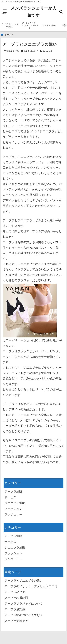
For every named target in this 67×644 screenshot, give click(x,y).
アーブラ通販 (13, 492)
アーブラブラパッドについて (24, 604)
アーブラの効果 (49, 25)
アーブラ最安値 (15, 609)
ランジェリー (13, 514)
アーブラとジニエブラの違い (10, 25)
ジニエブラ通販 (15, 503)
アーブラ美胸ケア (16, 621)
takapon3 (48, 51)
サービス (10, 497)
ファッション (13, 509)
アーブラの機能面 (16, 598)
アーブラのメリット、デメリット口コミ (30, 25)
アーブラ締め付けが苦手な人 (24, 615)
